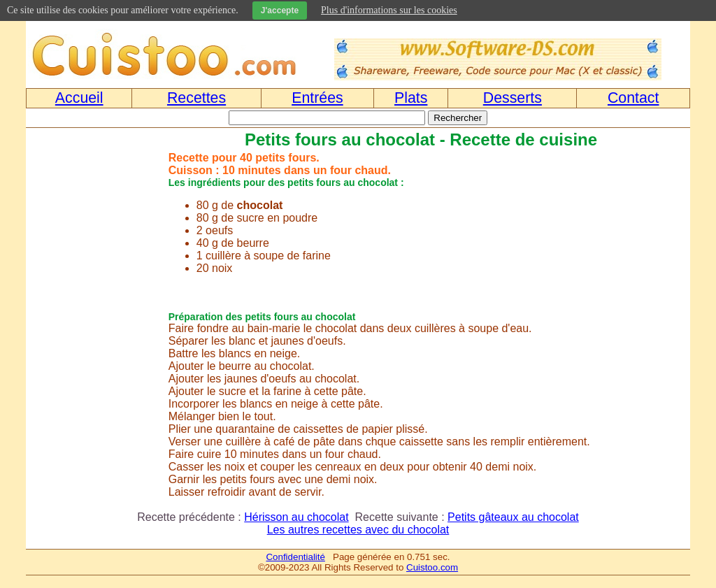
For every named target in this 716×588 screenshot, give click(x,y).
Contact (633, 98)
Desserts (513, 98)
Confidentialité (295, 557)
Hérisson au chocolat (296, 517)
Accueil (79, 98)
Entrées (317, 98)
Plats (411, 98)
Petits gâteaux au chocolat (513, 517)
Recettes (196, 98)
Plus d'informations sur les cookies (389, 10)
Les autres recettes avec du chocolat (358, 530)
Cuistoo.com (432, 567)
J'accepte (280, 10)
